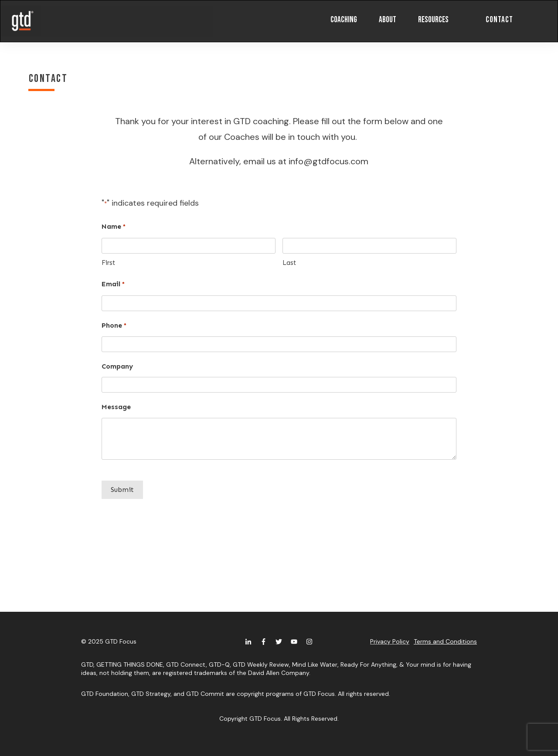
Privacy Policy (390, 641)
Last (289, 263)
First (108, 263)
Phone (114, 326)
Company (117, 366)
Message (116, 407)
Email (113, 285)
